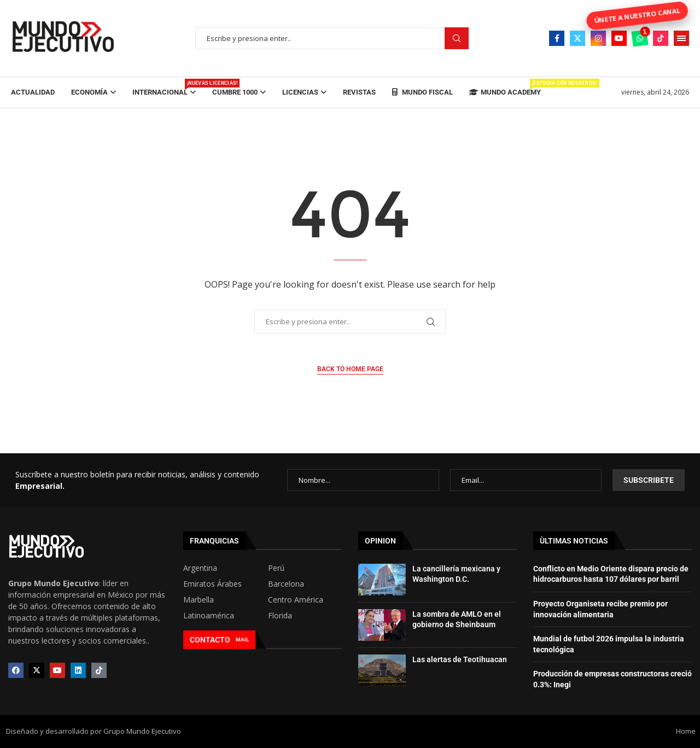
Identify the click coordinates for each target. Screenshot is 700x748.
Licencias (300, 92)
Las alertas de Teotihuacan (460, 659)
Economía (89, 92)
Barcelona (286, 584)
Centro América (296, 600)
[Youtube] (619, 38)
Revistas (359, 92)
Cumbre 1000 (235, 92)
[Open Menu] (681, 38)
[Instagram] (598, 38)
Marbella (199, 600)
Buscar (457, 39)
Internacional (164, 87)
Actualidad (33, 92)
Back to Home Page (350, 369)
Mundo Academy (505, 87)
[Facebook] (557, 38)
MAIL (242, 639)
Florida (280, 616)
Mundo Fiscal (422, 92)
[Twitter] (577, 38)
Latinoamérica (209, 616)
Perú (276, 568)
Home (686, 731)
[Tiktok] (661, 38)
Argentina (200, 568)
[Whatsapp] (640, 38)
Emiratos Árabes (212, 584)
